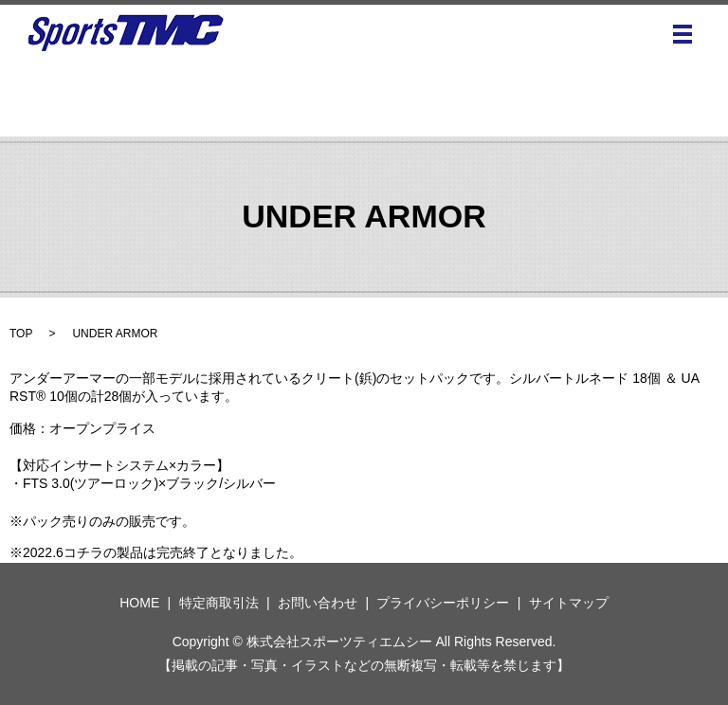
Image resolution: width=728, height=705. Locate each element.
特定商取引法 (219, 603)
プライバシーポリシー (443, 603)
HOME (139, 603)
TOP (21, 334)
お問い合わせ (318, 603)
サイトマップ (569, 603)
